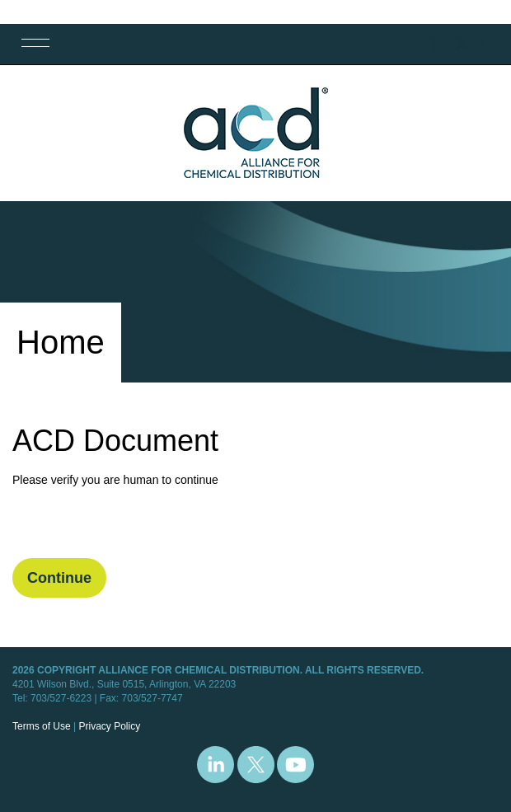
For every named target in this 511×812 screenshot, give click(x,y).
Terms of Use (42, 726)
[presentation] (138, 526)
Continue (59, 578)
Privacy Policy (109, 726)
